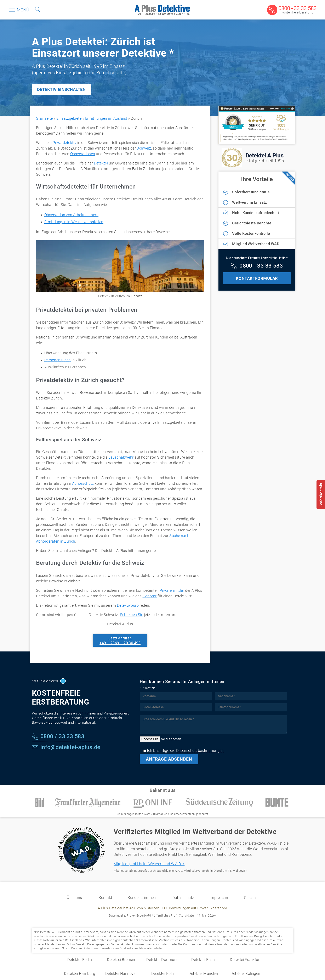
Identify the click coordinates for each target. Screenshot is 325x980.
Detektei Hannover (121, 973)
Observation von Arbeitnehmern (71, 215)
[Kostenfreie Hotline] (257, 266)
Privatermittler (172, 590)
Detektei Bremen (121, 960)
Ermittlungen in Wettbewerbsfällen (74, 222)
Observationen (83, 154)
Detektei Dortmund (162, 960)
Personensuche (58, 360)
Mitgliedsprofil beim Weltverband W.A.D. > (149, 864)
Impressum (219, 898)
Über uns (74, 898)
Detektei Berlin (80, 960)
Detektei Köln (163, 973)
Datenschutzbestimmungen (200, 751)
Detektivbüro (128, 605)
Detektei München (204, 973)
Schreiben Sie (132, 615)
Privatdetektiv (64, 143)
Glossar (250, 898)
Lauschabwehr (121, 457)
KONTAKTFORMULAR (257, 278)
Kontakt (105, 898)
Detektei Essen (204, 960)
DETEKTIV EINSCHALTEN (61, 89)
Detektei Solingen (245, 973)
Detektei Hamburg (80, 973)
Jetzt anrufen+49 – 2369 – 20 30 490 (120, 640)
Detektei (101, 163)
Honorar (150, 596)
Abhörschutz (83, 483)
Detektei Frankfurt (245, 960)
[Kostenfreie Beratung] (292, 10)
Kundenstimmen (142, 898)
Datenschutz (183, 898)
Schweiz (144, 148)
